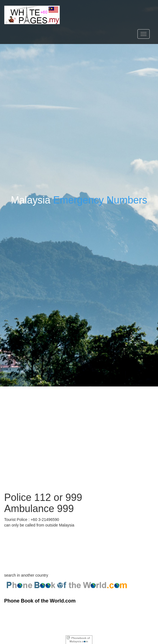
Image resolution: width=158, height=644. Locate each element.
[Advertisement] (79, 425)
